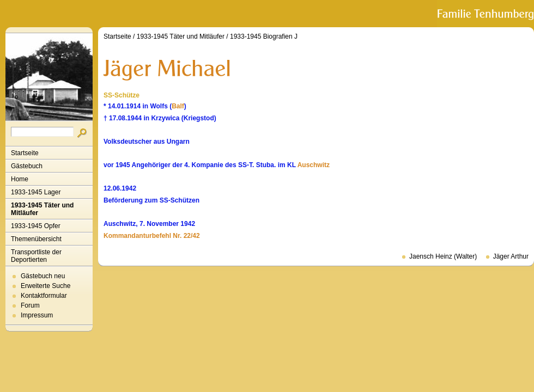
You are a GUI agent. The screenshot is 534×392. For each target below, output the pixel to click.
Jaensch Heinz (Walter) (443, 256)
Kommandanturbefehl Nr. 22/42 (152, 236)
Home (20, 179)
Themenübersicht (36, 239)
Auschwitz (314, 165)
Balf (178, 106)
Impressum (37, 315)
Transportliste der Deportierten (36, 256)
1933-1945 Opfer (36, 226)
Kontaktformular (44, 296)
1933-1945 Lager (36, 192)
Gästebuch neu (43, 276)
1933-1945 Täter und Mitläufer (42, 209)
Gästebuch (27, 166)
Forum (30, 305)
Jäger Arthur (511, 256)
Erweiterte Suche (45, 286)
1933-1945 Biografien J (264, 36)
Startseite (25, 153)
